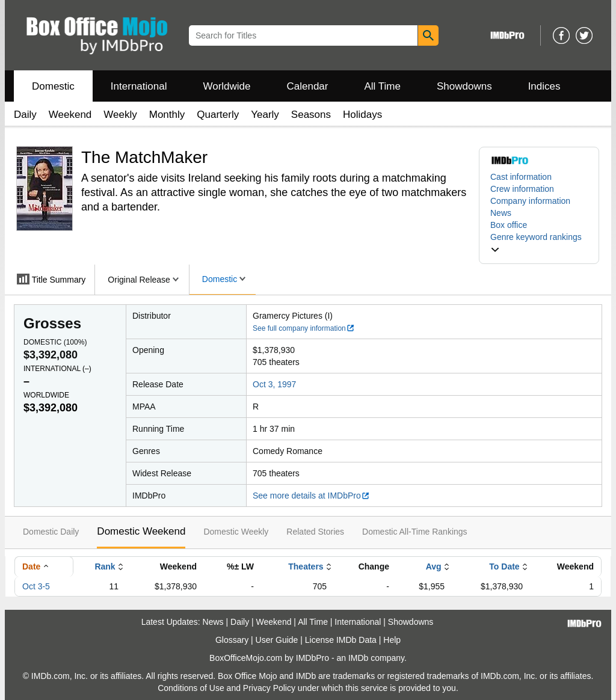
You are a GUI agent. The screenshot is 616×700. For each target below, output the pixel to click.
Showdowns (464, 86)
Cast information (521, 177)
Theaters (306, 566)
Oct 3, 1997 (274, 384)
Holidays (362, 115)
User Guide (277, 640)
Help (392, 640)
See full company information (304, 328)
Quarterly (218, 115)
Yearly (265, 115)
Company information (530, 201)
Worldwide (226, 86)
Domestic (53, 86)
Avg (434, 566)
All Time (383, 86)
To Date (504, 566)
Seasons (311, 115)
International (139, 86)
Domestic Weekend (141, 531)
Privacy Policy (269, 688)
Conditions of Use (191, 688)
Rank (105, 566)
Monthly (167, 115)
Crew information (522, 189)
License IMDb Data (341, 640)
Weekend (70, 115)
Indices (544, 86)
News (501, 213)
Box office (509, 225)
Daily (25, 115)
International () (57, 369)
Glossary (232, 640)
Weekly (120, 115)
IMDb (358, 658)
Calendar (308, 86)
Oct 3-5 (36, 586)
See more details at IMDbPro (311, 496)
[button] (539, 243)
